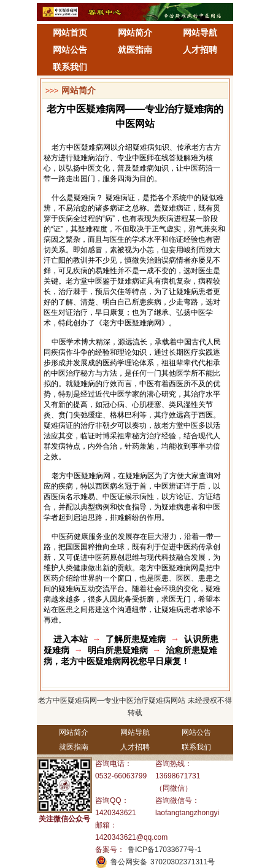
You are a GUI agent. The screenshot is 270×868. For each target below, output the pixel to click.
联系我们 (70, 67)
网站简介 (135, 33)
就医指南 (135, 50)
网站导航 (200, 33)
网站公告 (70, 50)
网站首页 (70, 33)
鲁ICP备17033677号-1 (164, 850)
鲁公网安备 (129, 862)
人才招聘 (200, 50)
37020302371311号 (183, 862)
